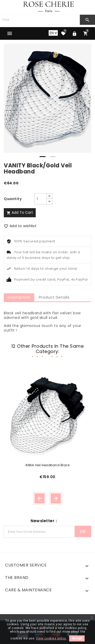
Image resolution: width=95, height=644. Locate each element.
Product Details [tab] (54, 297)
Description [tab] (19, 297)
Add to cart (20, 212)
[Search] (40, 20)
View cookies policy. (51, 638)
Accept (77, 638)
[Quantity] (41, 199)
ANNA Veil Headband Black (48, 465)
